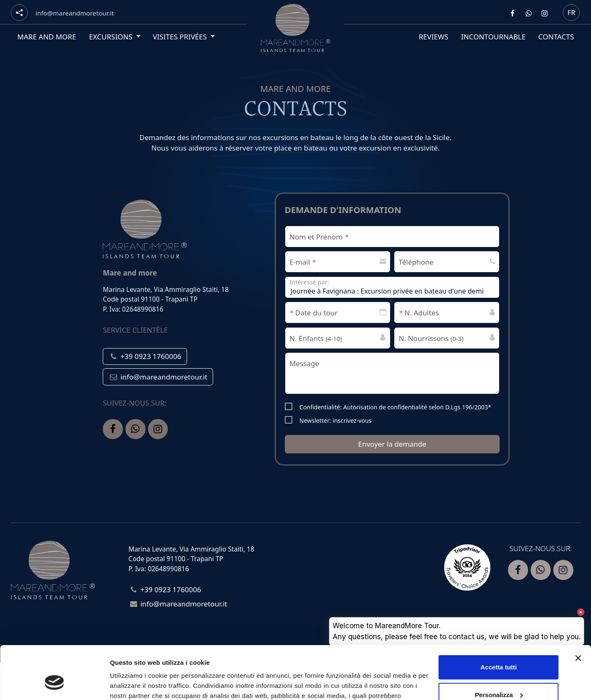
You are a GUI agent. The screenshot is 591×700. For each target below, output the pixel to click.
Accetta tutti (499, 622)
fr (571, 13)
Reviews (433, 37)
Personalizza (499, 649)
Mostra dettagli (133, 683)
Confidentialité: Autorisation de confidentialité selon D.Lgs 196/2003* (395, 407)
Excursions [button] (111, 37)
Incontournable (493, 37)
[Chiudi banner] (578, 613)
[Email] (74, 13)
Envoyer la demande (392, 444)
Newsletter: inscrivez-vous (336, 420)
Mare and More (47, 37)
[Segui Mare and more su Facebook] (513, 13)
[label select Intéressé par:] (392, 287)
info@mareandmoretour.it (158, 377)
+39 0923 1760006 (145, 356)
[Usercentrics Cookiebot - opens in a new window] (54, 684)
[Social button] (19, 13)
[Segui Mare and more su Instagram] (545, 13)
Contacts (556, 37)
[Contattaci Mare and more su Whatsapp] (529, 13)
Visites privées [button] (181, 37)
